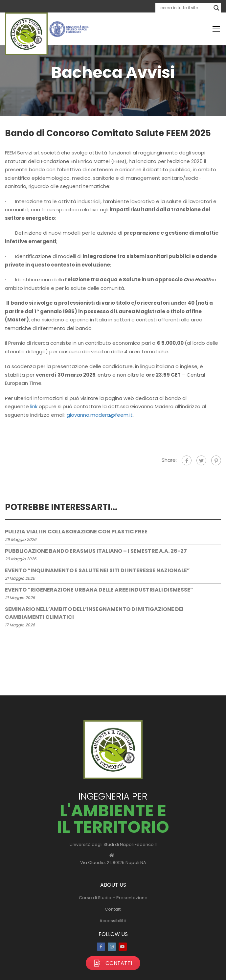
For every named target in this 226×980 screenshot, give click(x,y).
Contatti (113, 909)
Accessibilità (113, 921)
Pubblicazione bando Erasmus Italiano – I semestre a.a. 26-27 (96, 551)
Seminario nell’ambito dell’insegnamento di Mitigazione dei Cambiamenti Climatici (94, 613)
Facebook (101, 947)
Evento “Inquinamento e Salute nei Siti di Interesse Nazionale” (97, 570)
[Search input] (185, 8)
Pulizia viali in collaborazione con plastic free (76, 532)
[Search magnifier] (216, 8)
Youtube (123, 947)
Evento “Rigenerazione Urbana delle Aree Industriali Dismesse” (99, 590)
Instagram (112, 947)
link (34, 406)
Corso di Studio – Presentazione (113, 898)
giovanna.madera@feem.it (100, 415)
